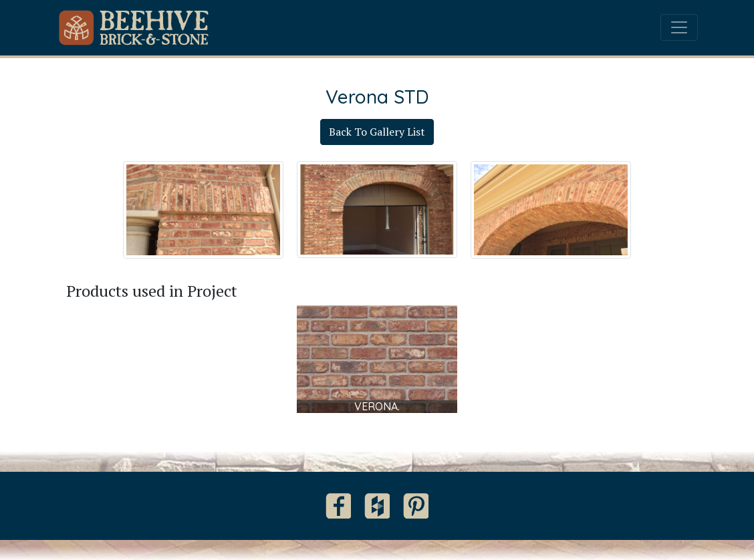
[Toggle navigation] (679, 27)
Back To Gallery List (377, 132)
